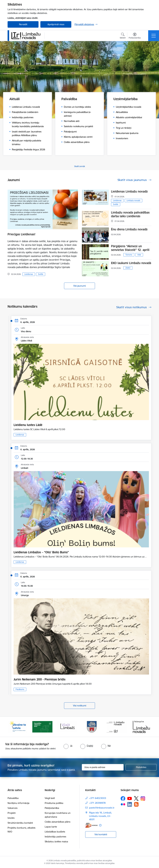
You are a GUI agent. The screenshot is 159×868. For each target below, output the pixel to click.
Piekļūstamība (52, 808)
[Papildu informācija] (100, 825)
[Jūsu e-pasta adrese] (103, 767)
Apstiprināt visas (56, 24)
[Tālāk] (146, 727)
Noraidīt (23, 24)
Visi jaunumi (79, 286)
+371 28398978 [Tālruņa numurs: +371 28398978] (97, 803)
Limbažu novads (133, 200)
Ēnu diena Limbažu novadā (129, 229)
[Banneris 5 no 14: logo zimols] (117, 727)
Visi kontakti (101, 834)
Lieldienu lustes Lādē (28, 425)
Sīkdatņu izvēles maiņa (56, 842)
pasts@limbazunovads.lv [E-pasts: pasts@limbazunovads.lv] (102, 808)
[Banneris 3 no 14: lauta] (67, 727)
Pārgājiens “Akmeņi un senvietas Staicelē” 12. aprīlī (130, 248)
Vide (139, 255)
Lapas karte (51, 827)
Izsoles (11, 818)
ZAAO (128, 268)
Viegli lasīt (50, 798)
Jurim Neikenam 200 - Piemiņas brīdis (40, 679)
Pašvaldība (13, 798)
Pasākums (20, 689)
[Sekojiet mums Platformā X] (136, 798)
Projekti (12, 813)
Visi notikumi (80, 706)
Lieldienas (29, 274)
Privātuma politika (54, 803)
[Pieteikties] (141, 767)
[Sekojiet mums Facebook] (123, 798)
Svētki (41, 274)
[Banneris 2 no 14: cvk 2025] (42, 727)
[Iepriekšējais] (13, 727)
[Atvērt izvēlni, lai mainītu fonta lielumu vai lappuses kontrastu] (135, 36)
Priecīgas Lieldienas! (21, 234)
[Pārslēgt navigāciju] (154, 36)
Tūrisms (129, 255)
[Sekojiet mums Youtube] (130, 798)
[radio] (68, 746)
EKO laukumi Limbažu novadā (131, 263)
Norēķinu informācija (18, 803)
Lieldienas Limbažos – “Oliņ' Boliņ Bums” (41, 552)
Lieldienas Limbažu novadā (129, 191)
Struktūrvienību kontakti (20, 823)
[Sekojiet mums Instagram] (143, 799)
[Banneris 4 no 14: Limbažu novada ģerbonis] (92, 727)
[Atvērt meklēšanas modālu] (123, 36)
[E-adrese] (91, 825)
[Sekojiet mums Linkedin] (130, 804)
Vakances (13, 808)
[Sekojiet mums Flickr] (123, 804)
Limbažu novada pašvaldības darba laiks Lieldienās (130, 214)
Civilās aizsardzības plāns (58, 822)
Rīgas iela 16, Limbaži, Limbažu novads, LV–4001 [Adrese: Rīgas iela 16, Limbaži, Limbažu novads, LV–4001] (100, 816)
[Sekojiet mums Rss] (136, 804)
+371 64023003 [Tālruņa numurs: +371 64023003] (98, 798)
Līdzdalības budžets (55, 832)
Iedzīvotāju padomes (55, 837)
